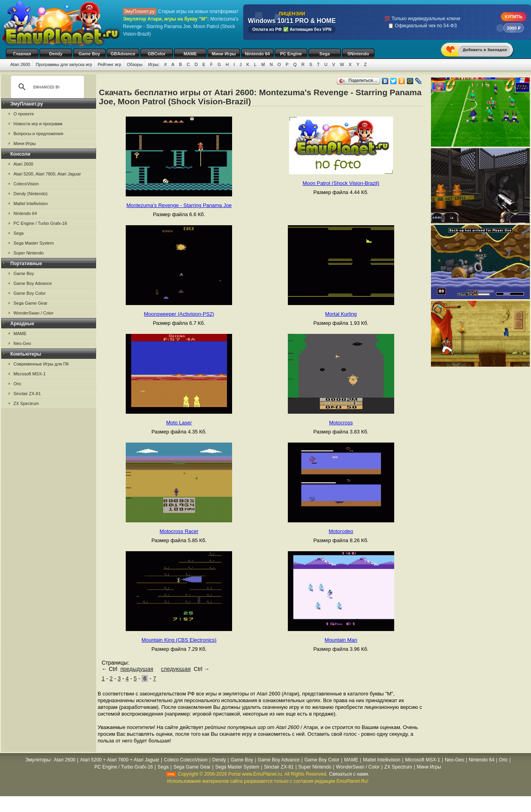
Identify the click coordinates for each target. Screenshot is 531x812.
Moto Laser (179, 423)
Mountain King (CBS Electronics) (179, 640)
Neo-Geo (22, 343)
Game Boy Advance (33, 283)
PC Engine (291, 54)
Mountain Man (341, 640)
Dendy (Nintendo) (30, 194)
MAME (190, 54)
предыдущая (137, 669)
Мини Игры (224, 54)
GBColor (156, 54)
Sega (325, 54)
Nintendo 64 (258, 54)
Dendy (56, 54)
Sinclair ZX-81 (27, 394)
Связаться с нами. (349, 774)
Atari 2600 (20, 64)
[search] (46, 87)
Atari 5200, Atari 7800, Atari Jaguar (47, 174)
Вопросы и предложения (38, 134)
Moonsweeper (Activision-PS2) (179, 314)
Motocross (341, 423)
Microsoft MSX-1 (29, 374)
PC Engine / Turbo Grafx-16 (40, 223)
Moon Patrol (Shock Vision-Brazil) (341, 183)
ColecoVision (26, 184)
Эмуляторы (38, 760)
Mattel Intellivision (31, 203)
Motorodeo (341, 531)
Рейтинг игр (110, 64)
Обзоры (135, 64)
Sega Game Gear (30, 303)
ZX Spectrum (26, 403)
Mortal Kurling (341, 314)
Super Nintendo (28, 253)
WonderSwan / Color (33, 313)
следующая (176, 669)
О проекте (24, 114)
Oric (17, 384)
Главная (22, 54)
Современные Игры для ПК (41, 364)
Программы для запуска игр (64, 64)
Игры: (154, 64)
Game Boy (89, 54)
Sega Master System (34, 243)
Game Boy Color (29, 293)
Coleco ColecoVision (186, 760)
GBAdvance (123, 54)
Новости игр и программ (38, 124)
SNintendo (358, 54)
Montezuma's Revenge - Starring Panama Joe (179, 205)
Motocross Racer (179, 531)
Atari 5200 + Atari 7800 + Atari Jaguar (120, 760)
